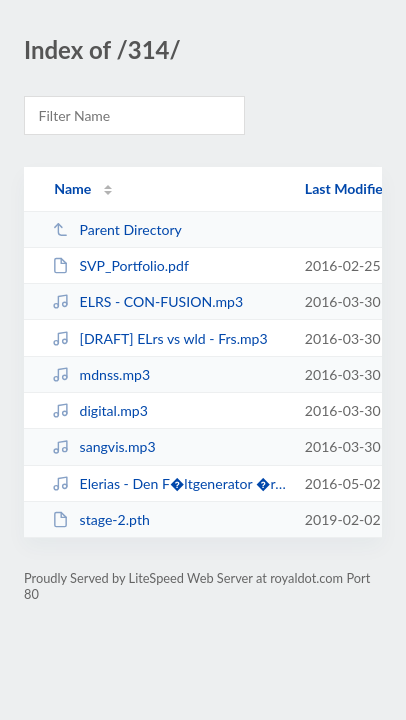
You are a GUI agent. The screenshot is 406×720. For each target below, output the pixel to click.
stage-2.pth (101, 519)
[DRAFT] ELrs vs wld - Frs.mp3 (160, 338)
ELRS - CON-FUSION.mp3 (147, 301)
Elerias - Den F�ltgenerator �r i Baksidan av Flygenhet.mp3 (169, 483)
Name (72, 188)
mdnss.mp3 (101, 374)
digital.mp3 (100, 410)
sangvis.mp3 (103, 446)
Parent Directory (117, 229)
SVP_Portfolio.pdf (120, 265)
